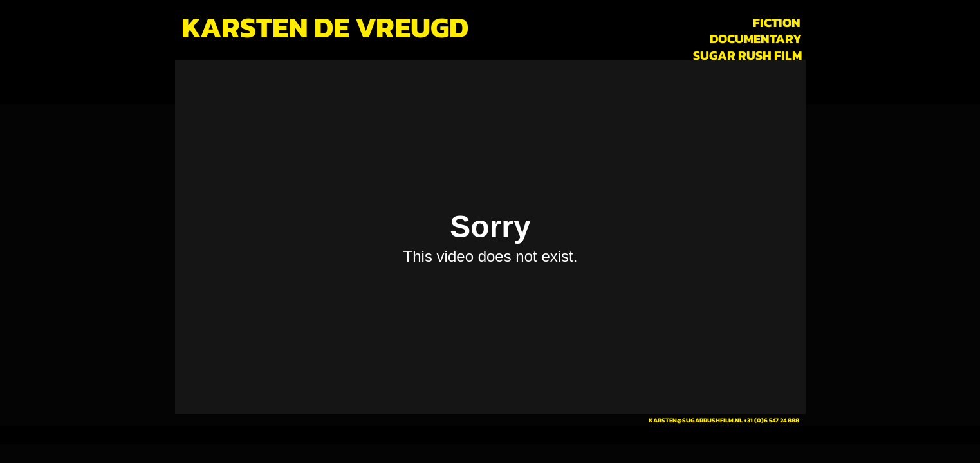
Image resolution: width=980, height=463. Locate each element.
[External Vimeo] (490, 237)
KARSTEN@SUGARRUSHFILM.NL (696, 420)
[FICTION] (777, 23)
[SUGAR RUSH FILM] (747, 55)
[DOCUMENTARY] (756, 39)
